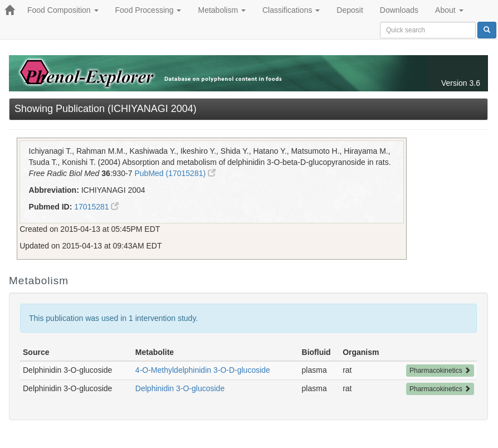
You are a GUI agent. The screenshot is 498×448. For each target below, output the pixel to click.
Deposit (350, 10)
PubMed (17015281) (175, 173)
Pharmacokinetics (440, 371)
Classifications (291, 10)
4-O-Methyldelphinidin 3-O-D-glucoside (203, 370)
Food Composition (63, 10)
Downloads (399, 10)
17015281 (96, 207)
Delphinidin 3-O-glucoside (180, 388)
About (449, 10)
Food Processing (148, 10)
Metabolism (221, 10)
